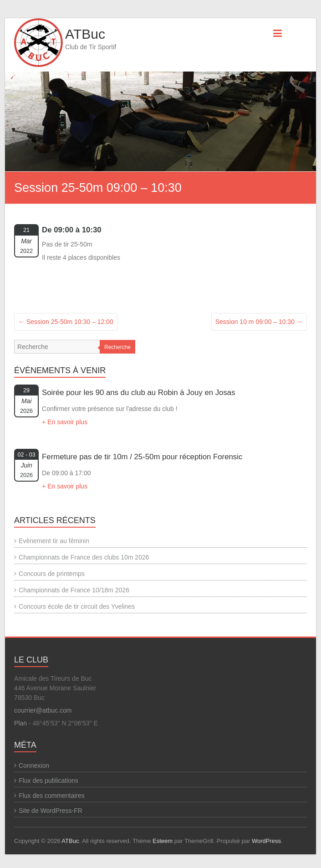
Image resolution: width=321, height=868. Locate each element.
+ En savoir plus (65, 422)
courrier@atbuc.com (43, 710)
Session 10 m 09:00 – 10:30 (259, 322)
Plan (20, 723)
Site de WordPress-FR (51, 811)
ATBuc (85, 34)
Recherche (117, 347)
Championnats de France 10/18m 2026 (74, 590)
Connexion (34, 765)
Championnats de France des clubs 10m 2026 (84, 557)
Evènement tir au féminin (54, 541)
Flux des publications (48, 781)
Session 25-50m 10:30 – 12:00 (66, 322)
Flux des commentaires (52, 796)
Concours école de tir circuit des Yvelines (77, 606)
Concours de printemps (52, 574)
